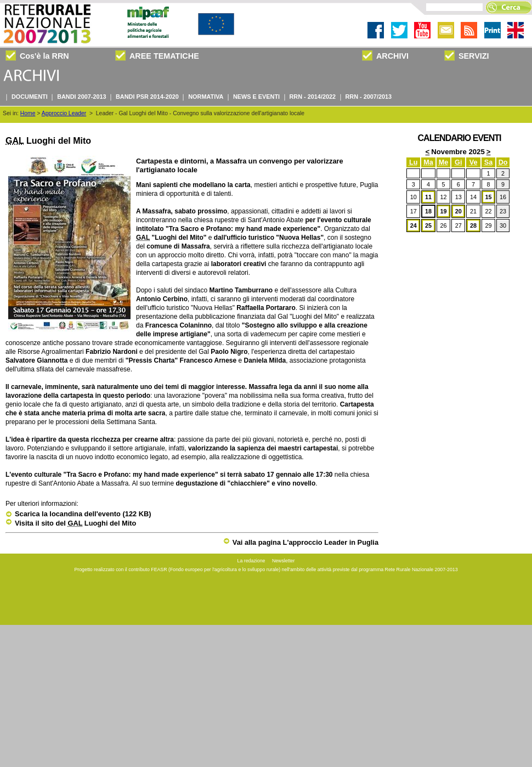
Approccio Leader (64, 113)
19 (443, 211)
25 (428, 225)
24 (414, 225)
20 (459, 211)
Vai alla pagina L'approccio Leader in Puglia (301, 542)
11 (428, 197)
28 (473, 225)
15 (488, 197)
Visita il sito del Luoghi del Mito (71, 523)
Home (28, 113)
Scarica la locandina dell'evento (78, 514)
